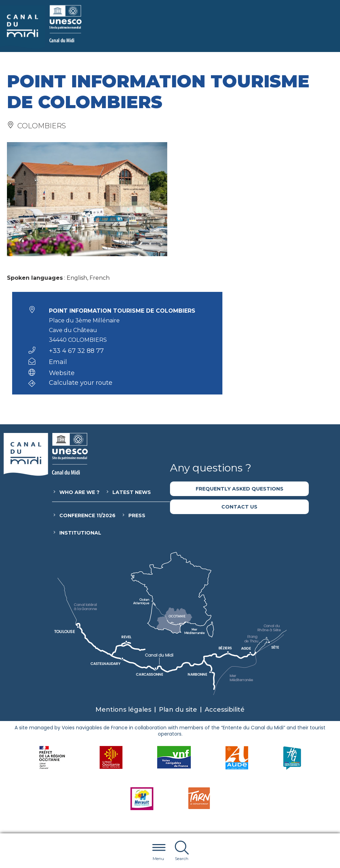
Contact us (239, 507)
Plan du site (178, 710)
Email (58, 362)
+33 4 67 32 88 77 (76, 351)
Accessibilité (225, 710)
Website (62, 373)
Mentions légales (123, 710)
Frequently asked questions (240, 489)
